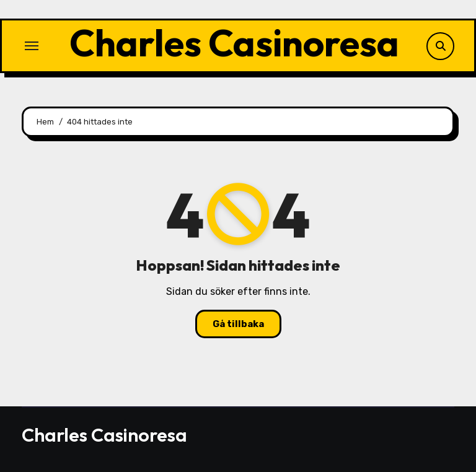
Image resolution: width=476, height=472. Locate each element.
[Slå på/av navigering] (32, 46)
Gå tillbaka (238, 324)
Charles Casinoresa (234, 43)
